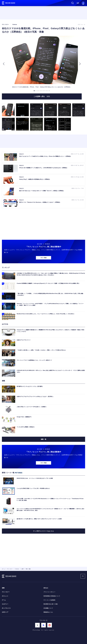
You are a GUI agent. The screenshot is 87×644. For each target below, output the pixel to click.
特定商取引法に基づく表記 (51, 604)
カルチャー (5, 604)
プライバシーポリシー (49, 592)
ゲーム (4, 600)
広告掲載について (48, 608)
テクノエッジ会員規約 (49, 600)
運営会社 (46, 588)
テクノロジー (6, 592)
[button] (4, 64)
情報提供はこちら (48, 612)
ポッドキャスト (6, 608)
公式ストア (5, 612)
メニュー (78, 3)
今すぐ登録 (43, 258)
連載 (3, 588)
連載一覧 (43, 439)
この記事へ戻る (42, 96)
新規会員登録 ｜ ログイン (83, 3)
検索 (73, 3)
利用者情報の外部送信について (52, 596)
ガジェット (5, 596)
